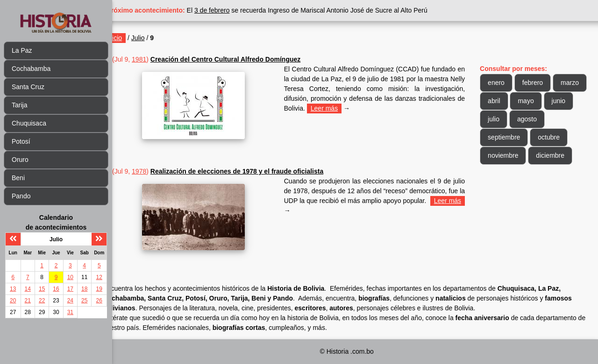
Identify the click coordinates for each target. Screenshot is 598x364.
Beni (18, 178)
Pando (21, 196)
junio (500, 119)
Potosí (21, 141)
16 (56, 289)
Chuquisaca (29, 123)
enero (501, 83)
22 (42, 301)
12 (99, 277)
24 (70, 301)
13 (13, 289)
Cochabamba (31, 69)
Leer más (384, 108)
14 (28, 289)
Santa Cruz (28, 87)
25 (84, 301)
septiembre (509, 137)
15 (42, 289)
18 (84, 289)
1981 (160, 59)
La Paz (22, 50)
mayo (567, 101)
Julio (158, 38)
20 (13, 301)
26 (99, 301)
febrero (538, 83)
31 (70, 312)
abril (535, 101)
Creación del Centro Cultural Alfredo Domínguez (246, 59)
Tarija (19, 105)
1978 (160, 171)
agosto (563, 119)
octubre (554, 137)
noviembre (508, 155)
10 (70, 277)
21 (28, 301)
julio (530, 119)
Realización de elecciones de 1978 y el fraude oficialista (257, 171)
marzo (502, 101)
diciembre (555, 155)
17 (70, 289)
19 (99, 289)
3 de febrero (233, 10)
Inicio (135, 38)
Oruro (20, 160)
